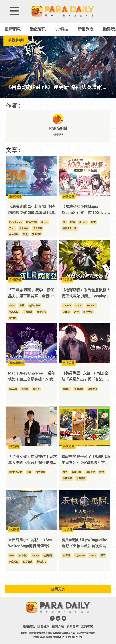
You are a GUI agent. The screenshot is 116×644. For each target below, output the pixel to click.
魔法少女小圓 (70, 228)
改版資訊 (41, 312)
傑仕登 (66, 312)
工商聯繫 (87, 627)
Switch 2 (91, 306)
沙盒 (25, 234)
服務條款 (29, 627)
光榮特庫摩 (35, 306)
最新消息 (13, 29)
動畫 (93, 222)
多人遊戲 (38, 228)
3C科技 (62, 29)
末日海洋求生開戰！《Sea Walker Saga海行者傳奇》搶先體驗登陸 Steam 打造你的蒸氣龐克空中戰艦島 (32, 543)
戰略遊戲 (14, 312)
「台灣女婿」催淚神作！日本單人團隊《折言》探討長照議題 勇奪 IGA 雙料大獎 (32, 460)
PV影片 (67, 555)
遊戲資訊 (38, 29)
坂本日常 (76, 472)
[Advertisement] (58, 579)
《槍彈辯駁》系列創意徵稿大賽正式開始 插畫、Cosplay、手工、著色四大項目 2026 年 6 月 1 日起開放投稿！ (86, 293)
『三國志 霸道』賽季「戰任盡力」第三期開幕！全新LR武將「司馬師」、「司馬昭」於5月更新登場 (32, 293)
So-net (83, 222)
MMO (12, 306)
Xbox (12, 228)
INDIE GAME (16, 472)
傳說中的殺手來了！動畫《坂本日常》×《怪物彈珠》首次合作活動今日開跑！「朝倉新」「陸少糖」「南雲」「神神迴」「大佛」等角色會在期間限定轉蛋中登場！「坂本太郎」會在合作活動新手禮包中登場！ (86, 460)
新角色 (13, 318)
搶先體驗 (14, 234)
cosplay (67, 306)
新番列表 (86, 29)
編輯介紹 (58, 627)
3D (64, 222)
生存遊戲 (28, 562)
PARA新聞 (58, 128)
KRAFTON (32, 222)
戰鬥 (102, 472)
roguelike (80, 555)
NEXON (13, 389)
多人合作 (24, 228)
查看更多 (58, 589)
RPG (72, 222)
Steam (45, 222)
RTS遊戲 (23, 555)
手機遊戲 (28, 312)
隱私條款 (43, 627)
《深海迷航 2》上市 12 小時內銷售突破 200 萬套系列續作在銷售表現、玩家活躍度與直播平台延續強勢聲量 (32, 210)
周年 (76, 312)
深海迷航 (37, 234)
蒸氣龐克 (41, 562)
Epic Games (15, 222)
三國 (22, 306)
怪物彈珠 (90, 472)
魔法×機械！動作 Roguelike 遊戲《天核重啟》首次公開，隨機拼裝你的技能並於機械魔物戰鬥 (86, 543)
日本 (29, 472)
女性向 (66, 389)
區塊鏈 (25, 389)
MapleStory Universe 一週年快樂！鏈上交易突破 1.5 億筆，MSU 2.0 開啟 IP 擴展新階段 (32, 377)
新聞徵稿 (73, 627)
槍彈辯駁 (88, 312)
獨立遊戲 (41, 472)
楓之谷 (36, 389)
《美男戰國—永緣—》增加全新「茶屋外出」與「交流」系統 (86, 377)
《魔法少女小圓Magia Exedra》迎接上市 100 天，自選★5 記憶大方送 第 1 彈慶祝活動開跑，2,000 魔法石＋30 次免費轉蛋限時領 (85, 210)
